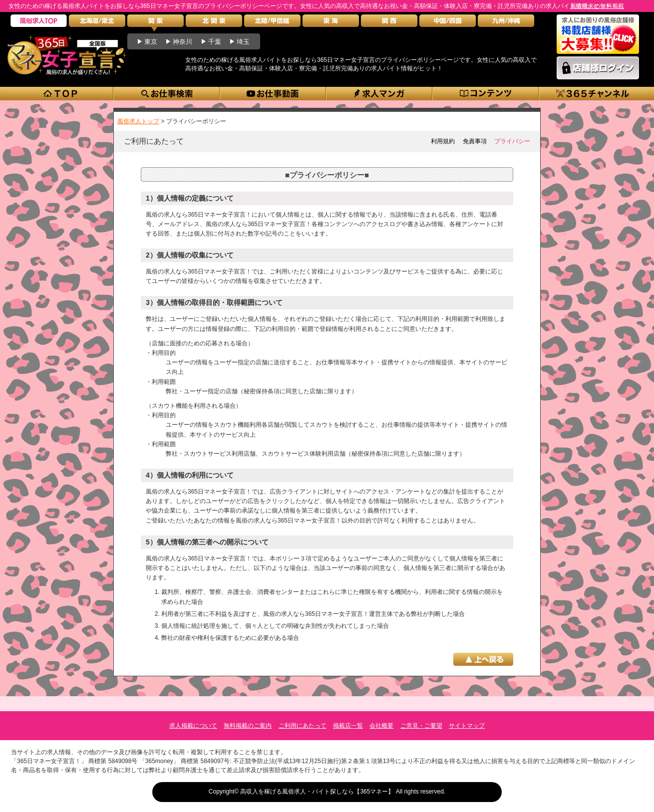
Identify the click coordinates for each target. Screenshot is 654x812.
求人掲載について (193, 726)
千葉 (215, 42)
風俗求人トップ (138, 121)
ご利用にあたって (303, 726)
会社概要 (381, 726)
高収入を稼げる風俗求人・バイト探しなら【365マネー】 (317, 792)
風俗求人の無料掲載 (597, 6)
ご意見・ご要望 (421, 726)
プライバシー (512, 141)
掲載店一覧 (348, 726)
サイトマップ (467, 726)
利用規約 (443, 141)
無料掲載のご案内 (248, 726)
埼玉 (243, 42)
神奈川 (182, 42)
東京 (151, 42)
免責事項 (475, 141)
